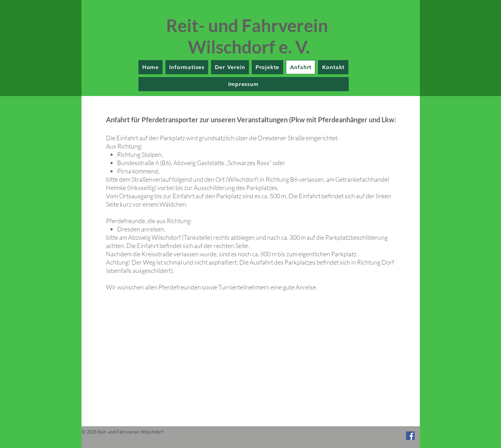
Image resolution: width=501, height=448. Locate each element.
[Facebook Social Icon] (410, 436)
